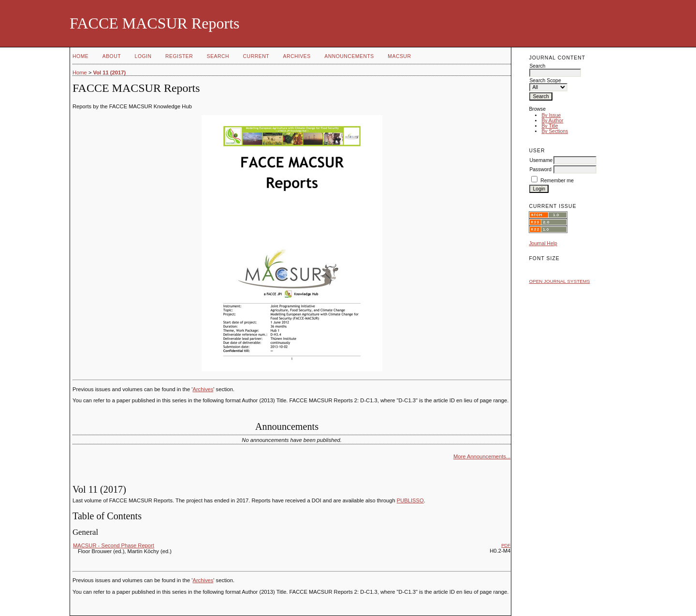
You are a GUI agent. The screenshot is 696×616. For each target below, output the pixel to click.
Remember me (557, 181)
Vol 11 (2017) (110, 73)
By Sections (555, 131)
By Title (550, 126)
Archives (297, 56)
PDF (506, 545)
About (112, 56)
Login (143, 56)
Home (80, 56)
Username (541, 160)
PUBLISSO (410, 500)
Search (218, 56)
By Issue (551, 115)
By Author (552, 121)
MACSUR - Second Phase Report (114, 545)
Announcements (349, 56)
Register (179, 56)
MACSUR (399, 56)
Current (256, 56)
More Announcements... (482, 456)
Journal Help (543, 243)
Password (540, 169)
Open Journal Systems (559, 281)
